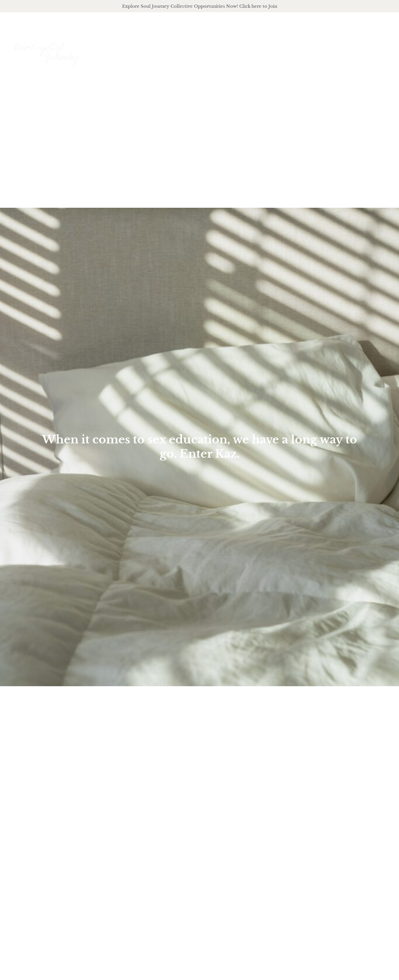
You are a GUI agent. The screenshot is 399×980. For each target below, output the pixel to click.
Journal (351, 47)
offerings (279, 47)
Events (381, 47)
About (242, 47)
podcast (317, 47)
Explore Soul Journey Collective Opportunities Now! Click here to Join (200, 6)
